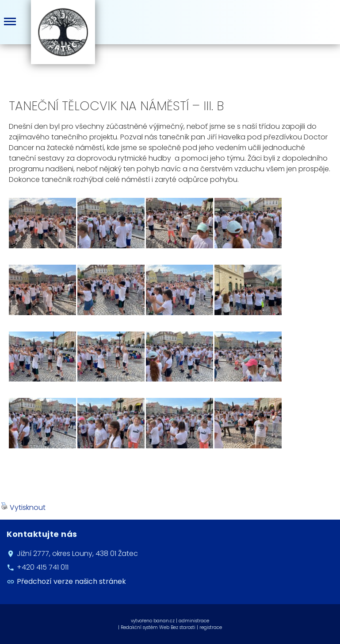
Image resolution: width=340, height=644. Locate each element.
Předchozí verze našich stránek (71, 581)
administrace (194, 621)
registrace (211, 627)
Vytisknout (23, 507)
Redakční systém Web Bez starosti (158, 627)
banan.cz (164, 621)
